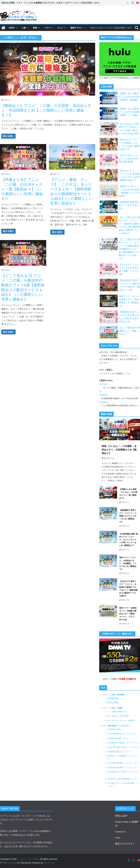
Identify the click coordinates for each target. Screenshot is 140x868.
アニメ (60, 28)
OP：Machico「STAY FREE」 (119, 716)
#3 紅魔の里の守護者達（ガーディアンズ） (124, 743)
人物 (24, 28)
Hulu (131, 78)
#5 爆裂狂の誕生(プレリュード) (119, 752)
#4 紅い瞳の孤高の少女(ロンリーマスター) (123, 747)
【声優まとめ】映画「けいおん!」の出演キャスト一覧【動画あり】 (128, 494)
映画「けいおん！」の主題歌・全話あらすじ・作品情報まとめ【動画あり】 (119, 450)
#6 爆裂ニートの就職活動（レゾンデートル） (123, 758)
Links (118, 838)
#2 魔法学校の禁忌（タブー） (119, 738)
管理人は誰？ (122, 816)
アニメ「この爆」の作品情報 (114, 695)
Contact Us (120, 832)
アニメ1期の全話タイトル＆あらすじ (117, 726)
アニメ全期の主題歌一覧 (117, 712)
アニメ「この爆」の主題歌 (113, 708)
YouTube (103, 384)
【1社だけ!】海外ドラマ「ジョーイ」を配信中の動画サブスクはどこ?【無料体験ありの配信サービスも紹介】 (128, 589)
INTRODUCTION (114, 730)
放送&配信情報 (113, 698)
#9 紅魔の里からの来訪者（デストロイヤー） (123, 773)
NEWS (12, 28)
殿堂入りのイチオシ (125, 844)
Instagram (104, 402)
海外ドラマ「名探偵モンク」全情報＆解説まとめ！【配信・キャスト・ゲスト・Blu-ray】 (128, 614)
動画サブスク (76, 28)
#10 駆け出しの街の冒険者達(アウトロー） (123, 779)
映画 (35, 28)
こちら (126, 373)
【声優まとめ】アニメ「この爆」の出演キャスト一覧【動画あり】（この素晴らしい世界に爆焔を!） (22, 189)
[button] (16, 28)
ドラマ (47, 28)
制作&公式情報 (113, 703)
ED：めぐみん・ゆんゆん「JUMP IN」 (122, 721)
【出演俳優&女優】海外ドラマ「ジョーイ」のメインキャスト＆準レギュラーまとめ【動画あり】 (129, 540)
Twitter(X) (103, 395)
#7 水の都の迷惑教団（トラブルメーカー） (124, 763)
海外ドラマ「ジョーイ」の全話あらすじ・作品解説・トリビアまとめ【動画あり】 (128, 563)
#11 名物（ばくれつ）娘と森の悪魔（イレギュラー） (123, 785)
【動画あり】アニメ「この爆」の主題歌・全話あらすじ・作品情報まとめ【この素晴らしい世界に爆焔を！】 (46, 110)
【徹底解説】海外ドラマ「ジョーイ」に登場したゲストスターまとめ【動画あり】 (128, 516)
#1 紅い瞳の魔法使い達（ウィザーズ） (122, 734)
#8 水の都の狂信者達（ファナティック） (123, 768)
